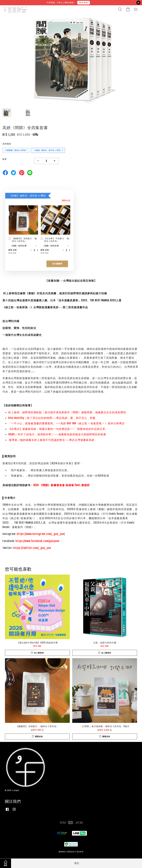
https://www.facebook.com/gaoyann (37, 541)
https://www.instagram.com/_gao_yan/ (41, 534)
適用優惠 (7, 144)
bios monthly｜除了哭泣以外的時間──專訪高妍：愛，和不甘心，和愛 (52, 418)
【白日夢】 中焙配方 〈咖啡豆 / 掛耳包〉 (55, 240)
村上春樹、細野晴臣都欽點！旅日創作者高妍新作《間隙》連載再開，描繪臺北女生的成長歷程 (67, 412)
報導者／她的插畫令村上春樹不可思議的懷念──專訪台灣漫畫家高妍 (52, 440)
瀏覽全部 (66, 200)
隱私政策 (71, 852)
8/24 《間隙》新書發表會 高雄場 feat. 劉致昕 (62, 485)
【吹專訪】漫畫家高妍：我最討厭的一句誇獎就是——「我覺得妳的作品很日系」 (58, 429)
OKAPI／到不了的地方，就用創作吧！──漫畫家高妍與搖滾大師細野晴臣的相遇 (57, 434)
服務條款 (62, 852)
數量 (5, 159)
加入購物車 (57, 264)
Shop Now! (84, 3)
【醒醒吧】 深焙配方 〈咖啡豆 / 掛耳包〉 (23, 240)
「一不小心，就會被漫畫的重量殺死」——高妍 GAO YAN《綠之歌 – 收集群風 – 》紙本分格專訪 (66, 423)
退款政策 (80, 852)
